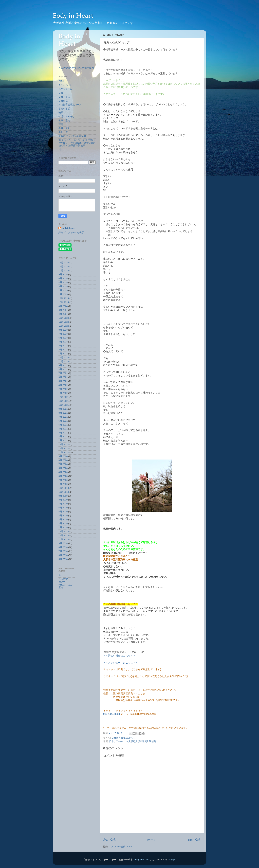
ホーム (152, 840)
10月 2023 (64, 326)
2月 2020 (63, 480)
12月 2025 (64, 263)
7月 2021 (63, 417)
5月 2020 (63, 468)
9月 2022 (63, 365)
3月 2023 (63, 346)
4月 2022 (63, 385)
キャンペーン (65, 85)
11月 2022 (64, 358)
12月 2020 (64, 444)
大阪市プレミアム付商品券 (72, 136)
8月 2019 (63, 500)
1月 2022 (63, 393)
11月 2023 (64, 322)
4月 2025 (63, 282)
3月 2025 (63, 286)
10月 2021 (64, 405)
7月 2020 (63, 464)
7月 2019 (63, 504)
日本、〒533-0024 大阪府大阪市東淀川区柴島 (133, 741)
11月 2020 (64, 448)
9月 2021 (63, 409)
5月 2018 (63, 559)
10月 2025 (64, 271)
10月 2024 (64, 302)
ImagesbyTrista (142, 860)
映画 (61, 113)
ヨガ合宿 (63, 101)
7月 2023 (63, 334)
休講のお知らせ (67, 116)
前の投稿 (194, 840)
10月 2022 (64, 362)
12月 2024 (64, 298)
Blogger (172, 860)
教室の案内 (64, 120)
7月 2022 (63, 373)
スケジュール (65, 89)
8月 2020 (63, 460)
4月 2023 (63, 342)
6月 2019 (63, 508)
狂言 (61, 124)
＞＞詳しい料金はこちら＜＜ (119, 656)
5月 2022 (63, 381)
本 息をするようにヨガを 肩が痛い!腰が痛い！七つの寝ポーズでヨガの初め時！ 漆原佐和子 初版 (77, 143)
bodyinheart (68, 228)
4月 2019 (63, 516)
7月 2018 (63, 551)
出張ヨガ (63, 132)
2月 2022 (63, 389)
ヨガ (61, 93)
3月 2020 (63, 476)
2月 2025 (63, 290)
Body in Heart (73, 16)
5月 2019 (63, 512)
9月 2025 (63, 275)
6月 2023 (63, 338)
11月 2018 (64, 535)
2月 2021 (63, 436)
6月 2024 (63, 310)
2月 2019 (63, 523)
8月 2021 (63, 413)
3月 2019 (63, 520)
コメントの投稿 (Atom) (121, 847)
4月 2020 (63, 472)
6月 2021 (63, 421)
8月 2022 (63, 369)
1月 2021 (63, 440)
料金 (61, 150)
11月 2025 (64, 267)
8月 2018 (63, 547)
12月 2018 (64, 531)
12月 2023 (64, 318)
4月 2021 (63, 429)
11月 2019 (64, 488)
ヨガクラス (64, 97)
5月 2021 (63, 425)
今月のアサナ (65, 128)
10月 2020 (64, 452)
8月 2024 (63, 306)
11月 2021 (64, 401)
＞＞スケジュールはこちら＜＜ (121, 663)
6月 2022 (63, 377)
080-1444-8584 (112, 714)
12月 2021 (64, 397)
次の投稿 (109, 840)
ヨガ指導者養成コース (123, 738)
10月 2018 (64, 539)
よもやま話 (64, 109)
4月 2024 (63, 314)
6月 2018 (63, 555)
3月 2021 (63, 433)
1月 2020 (63, 484)
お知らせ (63, 81)
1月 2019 (63, 527)
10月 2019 (64, 492)
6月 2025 (63, 278)
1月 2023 (63, 354)
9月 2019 (63, 496)
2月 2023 (63, 350)
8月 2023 (63, 330)
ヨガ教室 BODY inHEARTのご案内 (76, 68)
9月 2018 (63, 543)
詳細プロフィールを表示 (71, 233)
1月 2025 (63, 294)
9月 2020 (63, 456)
